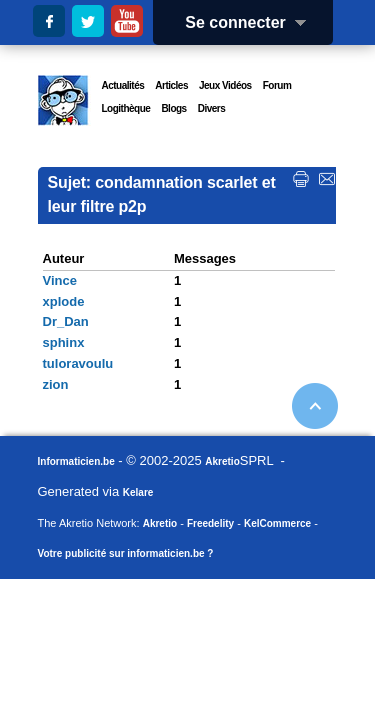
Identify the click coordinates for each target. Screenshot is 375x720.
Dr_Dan (66, 321)
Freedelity (210, 523)
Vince (60, 280)
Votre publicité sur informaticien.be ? (126, 553)
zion (56, 384)
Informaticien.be (76, 461)
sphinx (64, 342)
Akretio (222, 461)
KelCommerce (277, 523)
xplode (64, 301)
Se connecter (252, 22)
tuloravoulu (78, 363)
